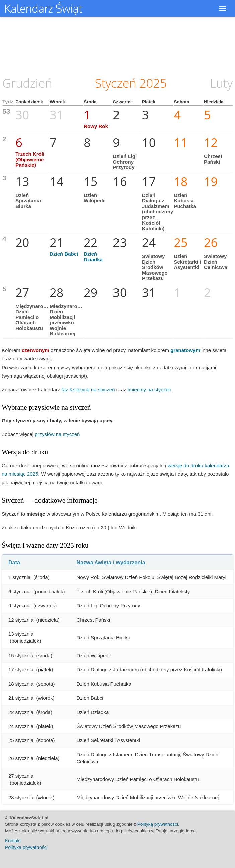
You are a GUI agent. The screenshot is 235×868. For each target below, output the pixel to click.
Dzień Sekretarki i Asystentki (187, 262)
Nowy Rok (96, 126)
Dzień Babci (64, 254)
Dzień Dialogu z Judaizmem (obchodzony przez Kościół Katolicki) (158, 212)
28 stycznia (21, 797)
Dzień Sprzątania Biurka (28, 201)
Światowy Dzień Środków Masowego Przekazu (155, 267)
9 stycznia (20, 606)
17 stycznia (21, 669)
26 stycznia (21, 758)
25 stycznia (21, 740)
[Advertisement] (117, 45)
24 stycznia (21, 726)
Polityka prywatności (26, 847)
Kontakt (13, 841)
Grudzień (27, 83)
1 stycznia (20, 577)
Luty (221, 83)
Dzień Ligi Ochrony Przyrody (125, 162)
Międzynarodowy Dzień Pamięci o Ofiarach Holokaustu (36, 317)
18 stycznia (21, 684)
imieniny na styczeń (149, 389)
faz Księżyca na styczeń (88, 389)
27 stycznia (21, 776)
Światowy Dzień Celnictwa (216, 262)
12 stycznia (21, 620)
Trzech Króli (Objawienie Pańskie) (30, 159)
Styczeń (116, 83)
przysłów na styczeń (57, 434)
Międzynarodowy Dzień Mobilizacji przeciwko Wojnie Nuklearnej (70, 320)
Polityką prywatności (158, 824)
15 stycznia (21, 655)
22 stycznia (21, 712)
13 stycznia (21, 634)
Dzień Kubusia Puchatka (185, 201)
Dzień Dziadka (93, 257)
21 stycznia (21, 698)
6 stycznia (20, 592)
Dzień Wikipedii (95, 198)
